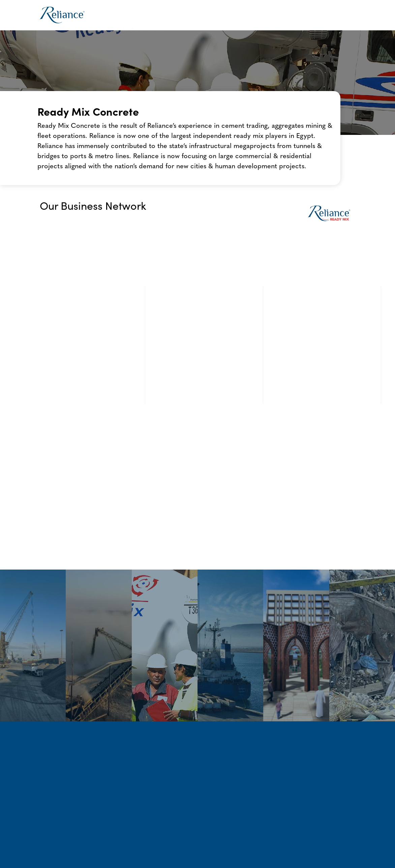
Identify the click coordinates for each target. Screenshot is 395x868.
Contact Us (337, 15)
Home (126, 15)
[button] (163, 15)
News (302, 15)
